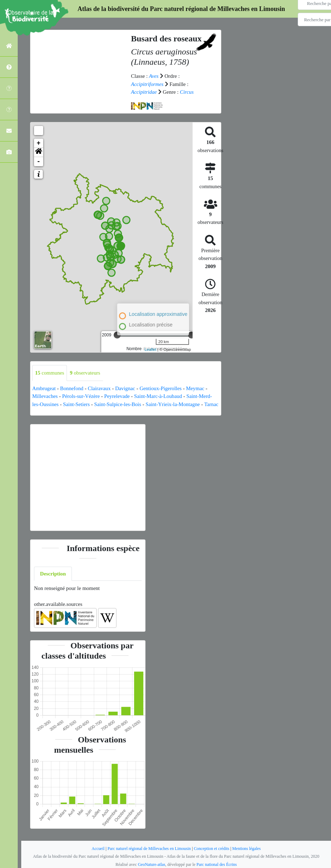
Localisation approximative (158, 314)
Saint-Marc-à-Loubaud (160, 396)
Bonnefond (72, 388)
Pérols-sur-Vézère (82, 396)
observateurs (86, 373)
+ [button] (39, 143)
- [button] (39, 162)
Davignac (126, 388)
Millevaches (45, 396)
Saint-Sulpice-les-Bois (119, 404)
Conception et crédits (212, 849)
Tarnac (39, 412)
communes (50, 373)
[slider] (117, 335)
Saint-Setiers (77, 404)
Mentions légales (248, 849)
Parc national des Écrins (217, 864)
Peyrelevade (118, 396)
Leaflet (150, 349)
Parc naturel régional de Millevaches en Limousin (149, 849)
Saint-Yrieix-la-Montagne (175, 404)
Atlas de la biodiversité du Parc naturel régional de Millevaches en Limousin (181, 9)
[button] (39, 152)
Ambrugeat (44, 388)
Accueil (97, 849)
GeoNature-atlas (151, 864)
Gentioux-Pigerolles (162, 388)
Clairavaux (100, 388)
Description (53, 581)
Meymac (198, 388)
